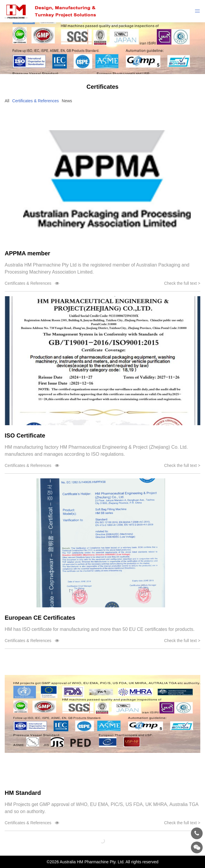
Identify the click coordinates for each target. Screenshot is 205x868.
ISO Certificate (25, 435)
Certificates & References (36, 101)
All (7, 101)
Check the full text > (182, 283)
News (67, 101)
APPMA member (27, 253)
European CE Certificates (40, 618)
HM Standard (23, 793)
